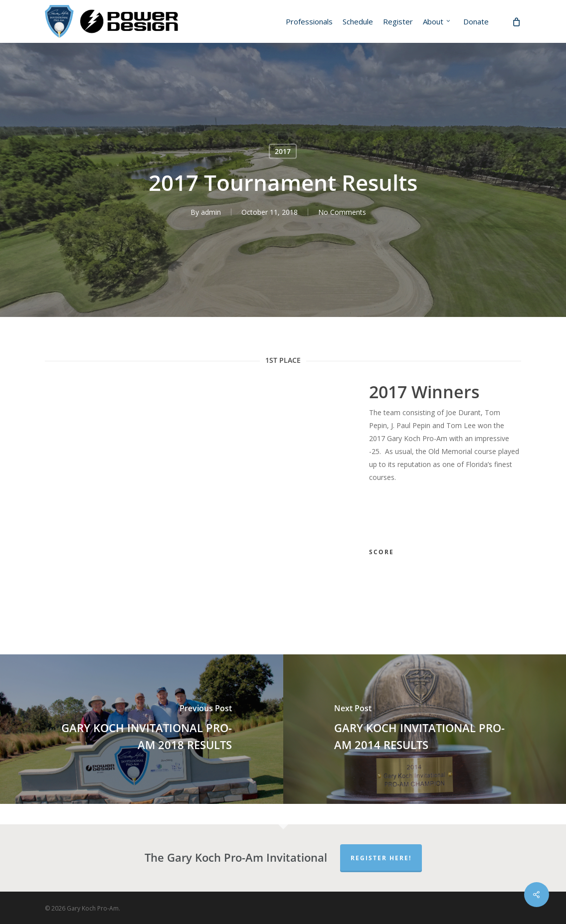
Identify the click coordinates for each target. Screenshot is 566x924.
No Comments (342, 212)
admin (211, 212)
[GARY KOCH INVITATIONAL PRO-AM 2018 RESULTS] (142, 729)
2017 (283, 151)
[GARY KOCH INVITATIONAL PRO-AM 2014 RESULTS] (425, 729)
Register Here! (381, 858)
